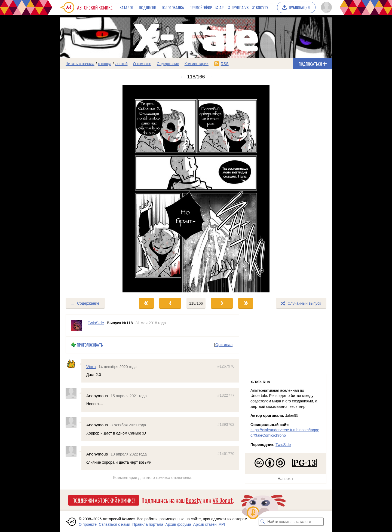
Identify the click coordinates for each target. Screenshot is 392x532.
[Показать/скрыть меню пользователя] (325, 7)
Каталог (126, 7)
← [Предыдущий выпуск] (182, 77)
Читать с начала (80, 64)
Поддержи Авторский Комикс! (104, 500)
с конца (105, 64)
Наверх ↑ (286, 479)
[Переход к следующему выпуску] (196, 189)
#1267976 (226, 366)
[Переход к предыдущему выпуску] (94, 189)
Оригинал (224, 345)
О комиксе (142, 64)
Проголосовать (90, 345)
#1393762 (226, 424)
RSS (225, 64)
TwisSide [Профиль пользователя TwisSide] (96, 323)
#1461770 (226, 454)
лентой (121, 64)
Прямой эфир (201, 7)
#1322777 (226, 395)
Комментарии (197, 64)
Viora (91, 366)
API (222, 7)
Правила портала (148, 524)
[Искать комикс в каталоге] (263, 522)
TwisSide (283, 445)
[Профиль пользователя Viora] (73, 364)
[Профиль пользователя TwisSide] (77, 325)
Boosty (262, 7)
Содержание (168, 64)
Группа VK (240, 7)
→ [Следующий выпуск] (210, 77)
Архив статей (205, 524)
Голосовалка (173, 7)
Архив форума (178, 524)
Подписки (148, 7)
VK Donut (223, 500)
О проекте (88, 524)
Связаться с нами (114, 524)
